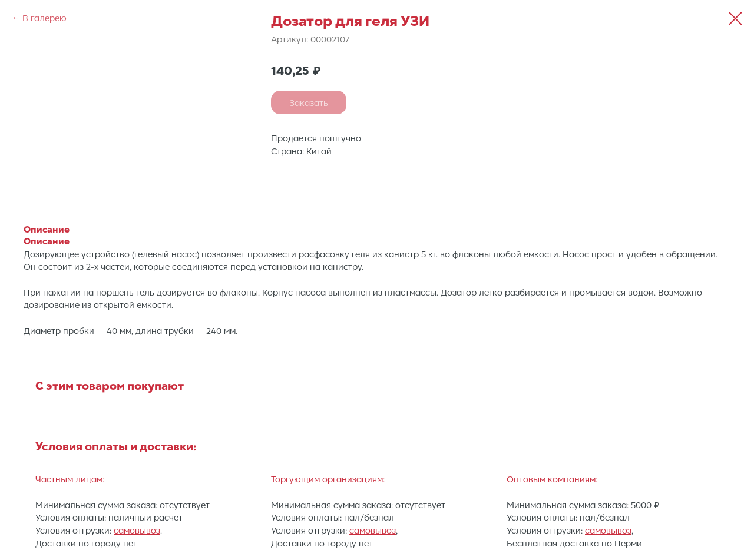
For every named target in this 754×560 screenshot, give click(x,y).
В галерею (44, 18)
